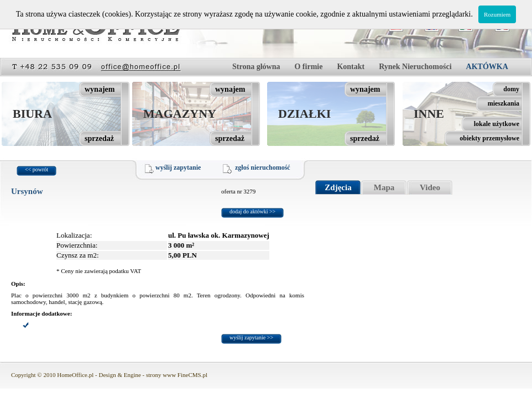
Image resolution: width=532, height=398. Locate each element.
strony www (161, 375)
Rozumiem (497, 14)
